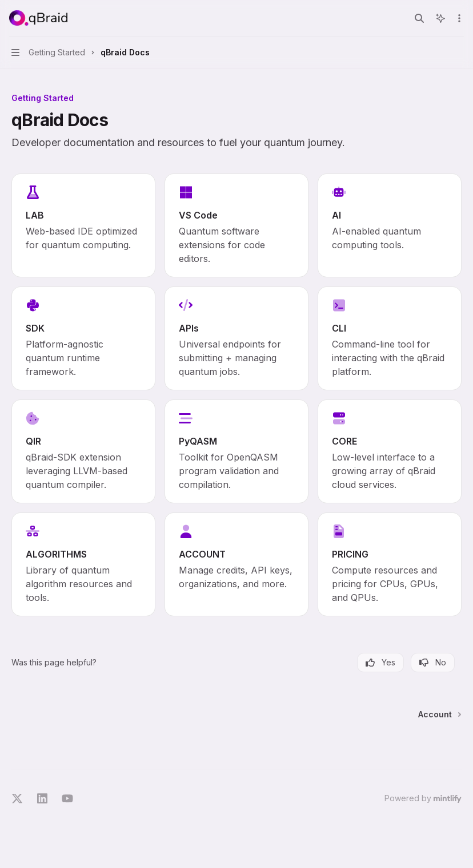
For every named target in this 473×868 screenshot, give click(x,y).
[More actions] (458, 18)
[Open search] (419, 18)
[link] (83, 225)
